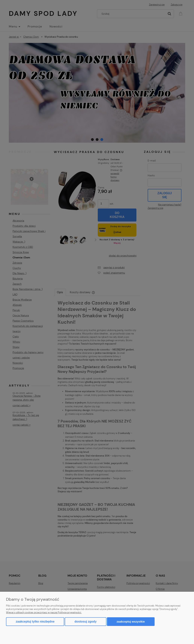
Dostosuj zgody (85, 622)
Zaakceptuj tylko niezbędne (35, 622)
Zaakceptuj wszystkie (131, 622)
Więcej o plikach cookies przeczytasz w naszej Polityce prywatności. (44, 612)
